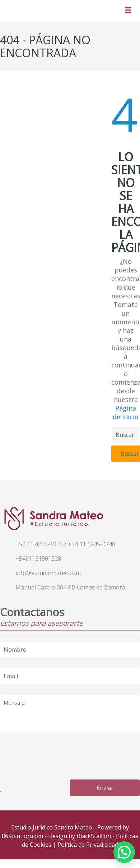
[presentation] (55, 755)
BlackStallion (94, 836)
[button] (124, 852)
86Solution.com (22, 836)
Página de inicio (126, 412)
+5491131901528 (38, 559)
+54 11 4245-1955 (39, 544)
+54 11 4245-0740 (92, 544)
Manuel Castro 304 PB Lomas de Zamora (70, 587)
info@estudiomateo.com (48, 573)
